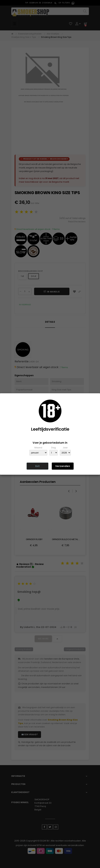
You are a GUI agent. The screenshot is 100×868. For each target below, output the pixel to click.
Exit (37, 466)
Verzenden (63, 466)
